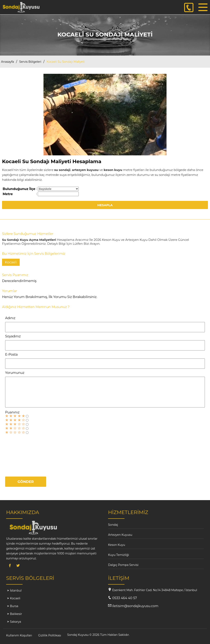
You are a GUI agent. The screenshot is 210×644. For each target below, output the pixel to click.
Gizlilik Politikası (50, 635)
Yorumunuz (15, 373)
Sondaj (113, 525)
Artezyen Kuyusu (120, 535)
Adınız (10, 318)
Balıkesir (16, 614)
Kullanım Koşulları (19, 635)
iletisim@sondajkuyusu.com (135, 606)
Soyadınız (13, 336)
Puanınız (12, 412)
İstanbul (16, 591)
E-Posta (11, 354)
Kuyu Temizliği (119, 555)
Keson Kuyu (117, 545)
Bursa (14, 606)
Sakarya (15, 622)
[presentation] (22, 454)
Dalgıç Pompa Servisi (123, 565)
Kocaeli (15, 598)
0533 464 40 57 (124, 598)
